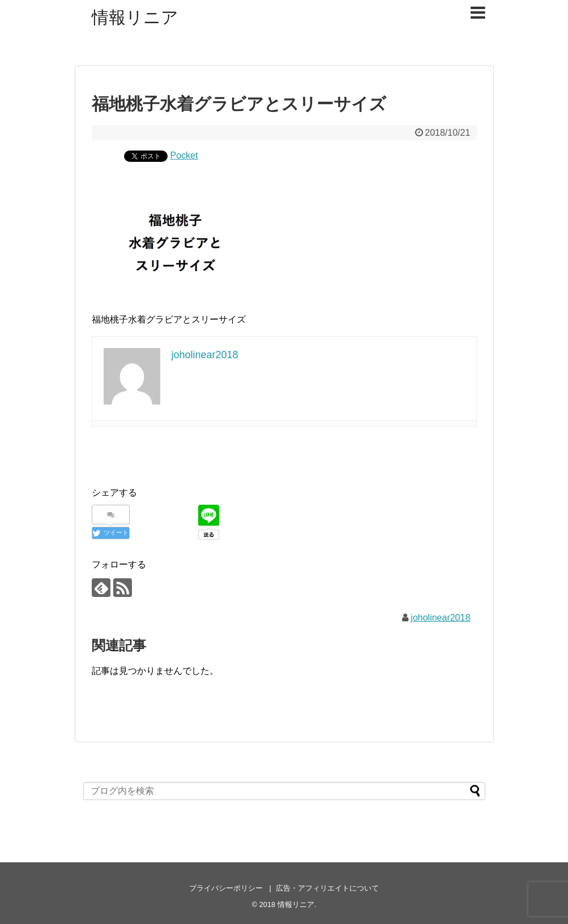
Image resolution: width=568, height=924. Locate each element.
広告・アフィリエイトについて (327, 888)
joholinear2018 (440, 618)
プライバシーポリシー (226, 888)
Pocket (184, 155)
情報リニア (135, 17)
